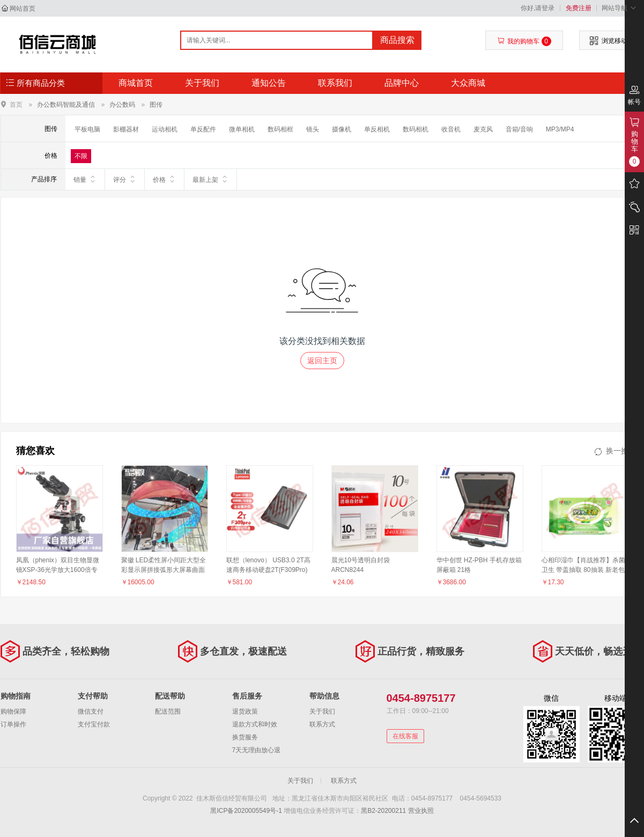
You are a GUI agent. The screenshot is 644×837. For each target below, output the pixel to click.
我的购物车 (524, 41)
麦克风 (483, 129)
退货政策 (245, 711)
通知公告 (269, 83)
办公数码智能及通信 (66, 105)
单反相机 (377, 129)
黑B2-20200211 (383, 811)
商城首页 (136, 83)
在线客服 (405, 736)
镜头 (313, 129)
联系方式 (322, 724)
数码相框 (280, 129)
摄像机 (342, 129)
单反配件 (203, 129)
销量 (85, 179)
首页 (16, 104)
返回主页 (322, 361)
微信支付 (91, 711)
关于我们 (202, 83)
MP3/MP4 (560, 129)
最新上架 (210, 179)
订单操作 (13, 724)
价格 (164, 179)
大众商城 (468, 83)
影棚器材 (126, 129)
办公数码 (122, 105)
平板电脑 (87, 129)
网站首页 (23, 9)
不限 (81, 156)
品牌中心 (402, 83)
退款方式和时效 (255, 724)
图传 (156, 105)
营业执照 (421, 811)
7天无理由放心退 (257, 750)
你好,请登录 (538, 8)
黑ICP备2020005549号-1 (246, 811)
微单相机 (242, 129)
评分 (125, 179)
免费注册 (579, 8)
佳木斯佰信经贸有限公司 (58, 44)
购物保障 (13, 711)
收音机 (451, 129)
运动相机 (165, 129)
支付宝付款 (94, 724)
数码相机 (416, 129)
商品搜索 (397, 40)
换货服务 (245, 737)
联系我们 (335, 83)
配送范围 (168, 711)
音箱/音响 (519, 129)
